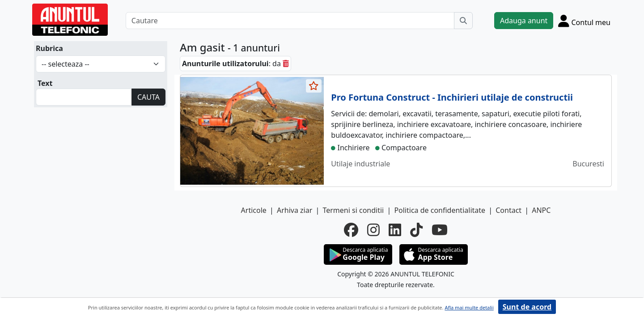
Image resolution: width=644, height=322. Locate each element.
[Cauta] (463, 21)
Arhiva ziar (294, 210)
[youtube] (440, 230)
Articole (254, 210)
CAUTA (148, 97)
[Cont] (584, 21)
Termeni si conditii (353, 210)
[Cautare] (290, 21)
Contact (508, 210)
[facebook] (351, 230)
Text (45, 83)
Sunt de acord (527, 307)
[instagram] (373, 230)
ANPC (541, 210)
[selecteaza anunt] (314, 86)
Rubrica (49, 48)
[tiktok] (416, 230)
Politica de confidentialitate (440, 210)
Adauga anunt (524, 21)
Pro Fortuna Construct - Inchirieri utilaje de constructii (452, 97)
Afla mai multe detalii (469, 307)
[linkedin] (395, 230)
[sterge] (286, 64)
